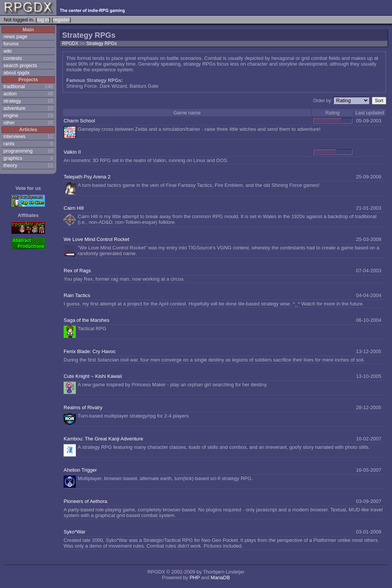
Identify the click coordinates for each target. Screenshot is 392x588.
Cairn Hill (74, 208)
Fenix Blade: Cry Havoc (90, 351)
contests (13, 58)
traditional (14, 86)
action (10, 94)
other (9, 123)
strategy (12, 101)
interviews (14, 136)
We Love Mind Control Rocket (96, 239)
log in (43, 20)
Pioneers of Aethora (85, 501)
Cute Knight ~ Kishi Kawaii (93, 376)
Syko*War (74, 532)
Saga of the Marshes (86, 320)
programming (18, 151)
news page (15, 36)
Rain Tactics (77, 295)
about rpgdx (17, 73)
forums (11, 44)
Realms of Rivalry (83, 407)
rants (9, 144)
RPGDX (70, 43)
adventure (14, 108)
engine (11, 115)
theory (10, 165)
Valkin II (72, 152)
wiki (8, 51)
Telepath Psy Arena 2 (87, 177)
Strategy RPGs (101, 43)
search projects (20, 65)
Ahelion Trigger (80, 470)
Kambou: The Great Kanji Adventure (103, 439)
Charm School (79, 121)
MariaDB (220, 578)
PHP (195, 578)
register (61, 20)
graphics (13, 158)
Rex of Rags (77, 271)
